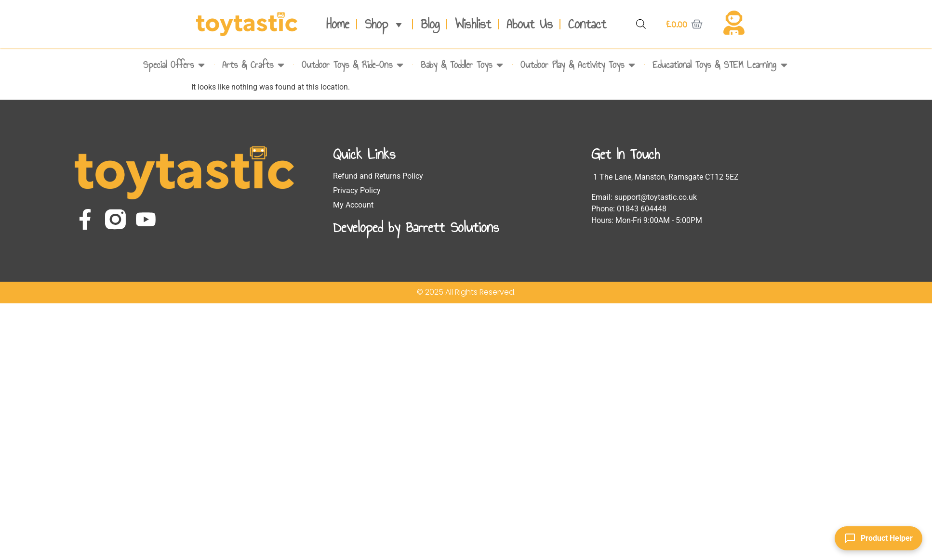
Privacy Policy (357, 190)
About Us (530, 24)
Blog (430, 24)
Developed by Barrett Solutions (416, 227)
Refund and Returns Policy (378, 176)
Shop (385, 24)
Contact (587, 24)
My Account (353, 205)
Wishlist (473, 24)
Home (338, 24)
